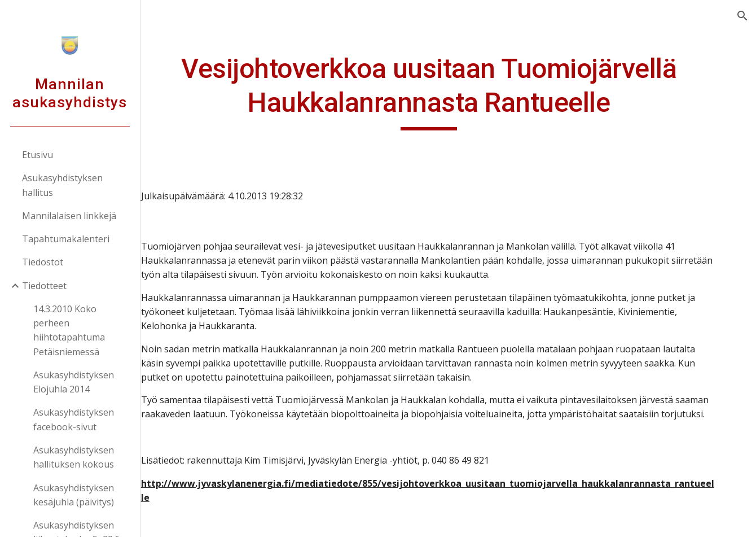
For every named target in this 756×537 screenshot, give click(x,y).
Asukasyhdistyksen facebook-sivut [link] (74, 419)
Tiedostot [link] (43, 262)
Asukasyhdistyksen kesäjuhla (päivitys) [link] (74, 495)
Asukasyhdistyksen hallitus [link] (63, 185)
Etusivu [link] (38, 155)
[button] (742, 16)
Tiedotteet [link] (45, 286)
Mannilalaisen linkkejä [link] (70, 216)
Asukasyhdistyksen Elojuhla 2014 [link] (74, 382)
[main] (448, 91)
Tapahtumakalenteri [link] (66, 239)
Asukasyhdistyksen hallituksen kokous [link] (74, 457)
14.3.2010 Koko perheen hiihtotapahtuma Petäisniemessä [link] (70, 330)
